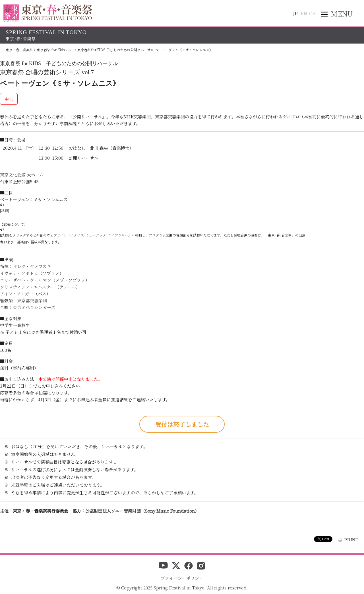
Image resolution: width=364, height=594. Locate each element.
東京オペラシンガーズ (34, 307)
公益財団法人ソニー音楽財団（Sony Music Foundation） (142, 511)
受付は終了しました (182, 424)
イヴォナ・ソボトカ (19, 273)
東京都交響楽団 (32, 300)
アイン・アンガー (17, 294)
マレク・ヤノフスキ (32, 266)
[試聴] (5, 210)
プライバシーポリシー (182, 578)
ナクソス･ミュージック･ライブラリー (99, 235)
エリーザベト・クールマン (26, 280)
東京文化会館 (13, 175)
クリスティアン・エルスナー (27, 287)
